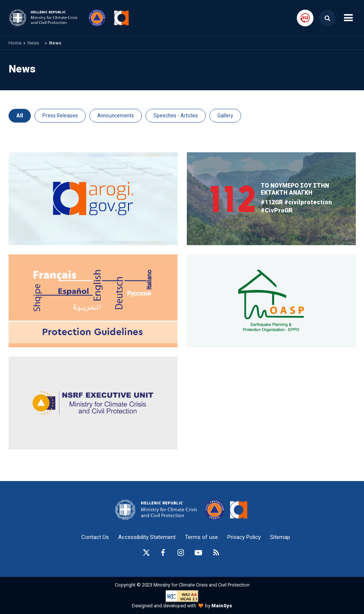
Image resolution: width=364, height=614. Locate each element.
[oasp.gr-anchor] (93, 403)
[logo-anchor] (158, 510)
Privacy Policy (244, 537)
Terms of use (201, 537)
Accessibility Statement (147, 537)
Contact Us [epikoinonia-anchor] (95, 537)
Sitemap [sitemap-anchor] (280, 537)
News (33, 43)
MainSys (222, 606)
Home (15, 43)
